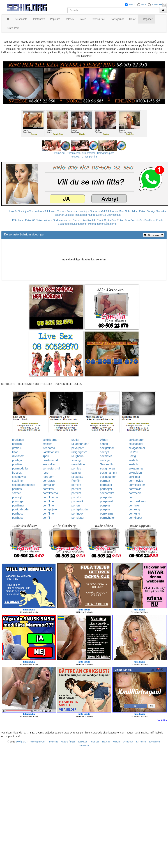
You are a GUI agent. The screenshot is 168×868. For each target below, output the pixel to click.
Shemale (157, 4)
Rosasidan (81, 215)
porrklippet (135, 518)
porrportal (106, 497)
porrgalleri (49, 485)
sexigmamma (109, 473)
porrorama (107, 514)
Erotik (100, 220)
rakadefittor (79, 464)
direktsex (18, 456)
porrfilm (17, 444)
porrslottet (78, 518)
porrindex (77, 514)
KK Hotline (141, 742)
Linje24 (13, 211)
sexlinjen (106, 460)
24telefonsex (51, 452)
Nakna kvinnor (44, 220)
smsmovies (19, 477)
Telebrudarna (37, 211)
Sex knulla (107, 464)
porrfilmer (49, 501)
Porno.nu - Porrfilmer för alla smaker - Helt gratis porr (84, 153)
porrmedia (135, 493)
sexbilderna (50, 440)
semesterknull (51, 468)
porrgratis (49, 481)
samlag (76, 460)
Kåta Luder (18, 220)
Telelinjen (23, 211)
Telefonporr (112, 211)
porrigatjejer (50, 509)
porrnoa (105, 481)
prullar (75, 440)
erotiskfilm (49, 464)
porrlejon (18, 460)
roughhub (77, 456)
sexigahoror (136, 440)
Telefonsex (51, 211)
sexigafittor (107, 448)
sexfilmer (134, 477)
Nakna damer (80, 224)
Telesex (62, 211)
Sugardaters (65, 224)
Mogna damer (96, 224)
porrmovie (135, 489)
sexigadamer (137, 448)
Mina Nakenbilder (129, 211)
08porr (104, 440)
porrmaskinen (137, 501)
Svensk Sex (137, 220)
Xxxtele (116, 742)
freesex (17, 473)
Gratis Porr (110, 220)
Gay (143, 4)
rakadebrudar (80, 444)
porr (131, 497)
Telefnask (95, 742)
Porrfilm (76, 481)
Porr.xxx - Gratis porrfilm (84, 157)
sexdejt (17, 493)
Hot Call (106, 742)
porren (75, 505)
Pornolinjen (84, 746)
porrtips (76, 468)
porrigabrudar (21, 509)
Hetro (132, 4)
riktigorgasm (79, 452)
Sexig (132, 456)
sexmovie (106, 456)
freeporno (49, 448)
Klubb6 (91, 215)
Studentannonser (62, 220)
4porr (46, 456)
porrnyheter (107, 518)
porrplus (105, 505)
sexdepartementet (24, 485)
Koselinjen (84, 211)
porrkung (134, 509)
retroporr (48, 477)
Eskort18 (101, 215)
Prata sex (72, 211)
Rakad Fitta (123, 220)
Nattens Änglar (68, 742)
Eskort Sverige (147, 211)
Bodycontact (114, 215)
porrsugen (19, 501)
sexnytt (105, 452)
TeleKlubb (83, 742)
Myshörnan (128, 742)
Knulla (159, 220)
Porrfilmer (150, 220)
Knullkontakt (89, 220)
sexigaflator (136, 444)
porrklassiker (137, 485)
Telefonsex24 (97, 211)
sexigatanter (108, 477)
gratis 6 (17, 448)
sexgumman (136, 468)
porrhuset (18, 514)
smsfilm (47, 444)
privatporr (77, 448)
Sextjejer (69, 215)
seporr (104, 444)
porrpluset (106, 501)
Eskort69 (30, 220)
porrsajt (17, 497)
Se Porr (134, 452)
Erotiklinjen (154, 742)
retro (46, 473)
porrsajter (106, 485)
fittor (15, 452)
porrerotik (77, 501)
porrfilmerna (50, 493)
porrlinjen (135, 505)
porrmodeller (20, 468)
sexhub (133, 460)
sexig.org (21, 742)
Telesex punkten (37, 742)
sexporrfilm (107, 493)
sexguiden (135, 473)
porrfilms (48, 489)
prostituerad (50, 460)
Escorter (77, 220)
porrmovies (136, 481)
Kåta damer (111, 224)
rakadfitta (77, 477)
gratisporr (18, 440)
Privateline (53, 742)
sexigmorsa (107, 468)
